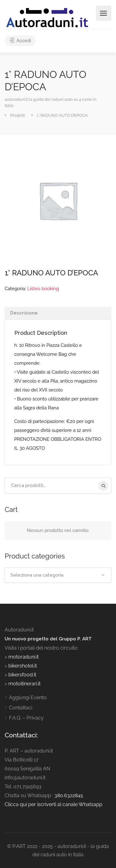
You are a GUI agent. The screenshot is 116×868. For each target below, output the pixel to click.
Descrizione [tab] (24, 313)
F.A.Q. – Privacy (26, 718)
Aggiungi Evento (28, 698)
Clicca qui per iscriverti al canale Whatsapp (54, 804)
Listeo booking (43, 289)
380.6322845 (69, 795)
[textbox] (58, 575)
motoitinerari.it (24, 684)
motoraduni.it (23, 657)
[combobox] (58, 575)
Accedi (20, 41)
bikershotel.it (23, 666)
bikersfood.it (22, 675)
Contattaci (21, 708)
